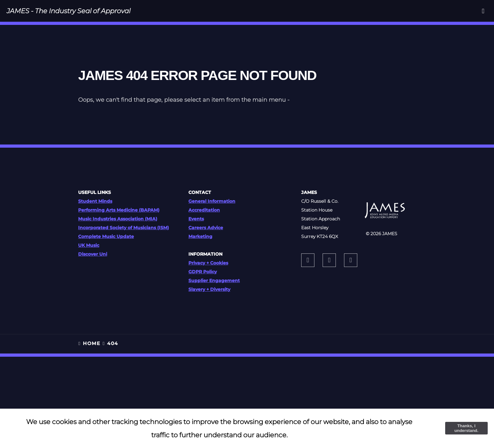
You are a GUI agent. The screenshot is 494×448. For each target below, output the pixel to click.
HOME (92, 343)
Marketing (200, 236)
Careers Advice (206, 228)
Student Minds (95, 201)
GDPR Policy (203, 272)
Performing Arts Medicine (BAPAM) (119, 210)
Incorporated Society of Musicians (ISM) (123, 228)
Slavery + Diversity (209, 289)
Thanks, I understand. (466, 428)
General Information (212, 201)
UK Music (89, 245)
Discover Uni (93, 254)
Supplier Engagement (214, 281)
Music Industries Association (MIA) (118, 219)
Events (196, 219)
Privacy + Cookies (208, 263)
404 (112, 343)
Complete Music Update (106, 236)
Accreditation (204, 210)
